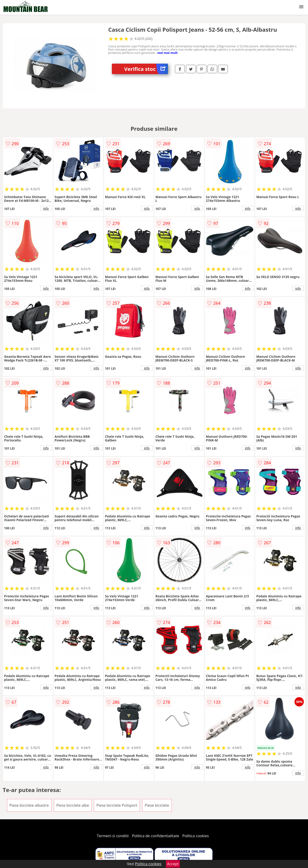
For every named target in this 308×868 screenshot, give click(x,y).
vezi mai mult (168, 53)
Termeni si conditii (113, 836)
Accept (173, 864)
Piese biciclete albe (73, 805)
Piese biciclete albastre (29, 805)
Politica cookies (196, 836)
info (46, 208)
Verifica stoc (146, 69)
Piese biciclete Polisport (117, 805)
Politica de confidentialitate (156, 836)
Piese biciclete (157, 805)
